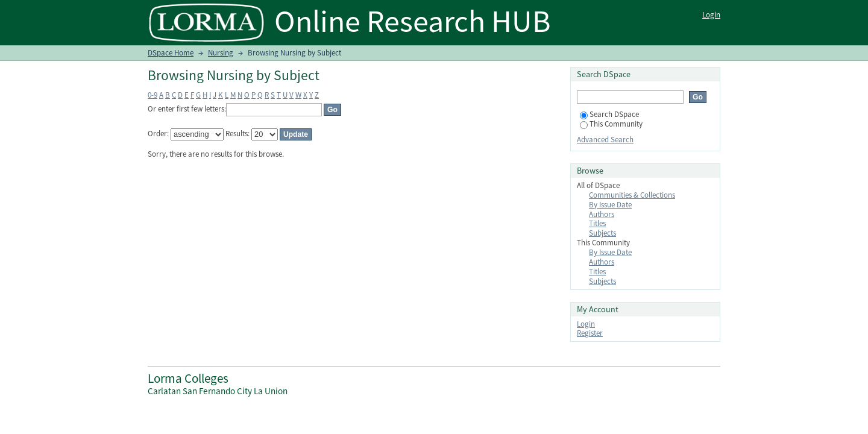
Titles (597, 223)
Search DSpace (609, 114)
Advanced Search (605, 140)
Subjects (602, 233)
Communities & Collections (632, 195)
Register (590, 333)
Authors (602, 214)
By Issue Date (610, 205)
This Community (611, 124)
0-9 (153, 95)
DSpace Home (171, 53)
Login (711, 15)
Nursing (221, 53)
